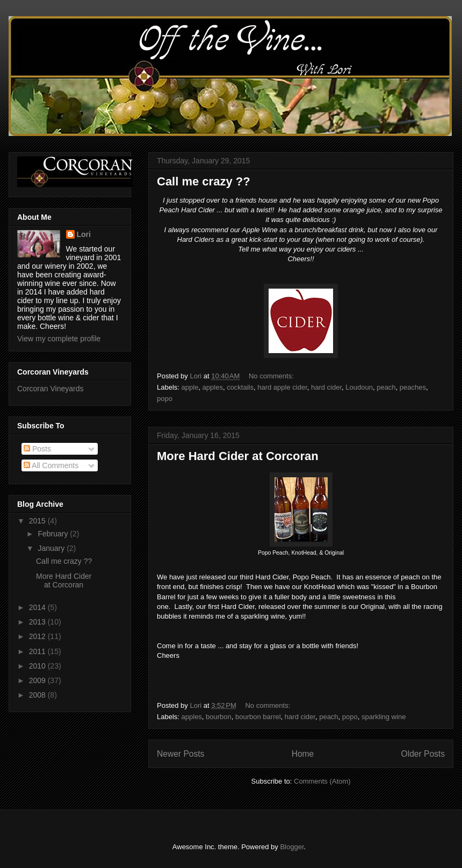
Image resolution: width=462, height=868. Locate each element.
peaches (413, 387)
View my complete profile (59, 339)
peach (386, 387)
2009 (38, 680)
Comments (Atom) (322, 781)
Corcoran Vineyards (50, 389)
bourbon (219, 717)
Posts (37, 449)
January (52, 548)
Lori (84, 234)
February (54, 534)
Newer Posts (181, 754)
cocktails (240, 387)
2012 (38, 636)
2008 (38, 695)
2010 (38, 666)
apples (213, 387)
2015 (38, 521)
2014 (38, 607)
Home (303, 754)
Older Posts (423, 754)
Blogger (292, 847)
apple (190, 387)
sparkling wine (384, 717)
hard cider (326, 387)
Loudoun (359, 387)
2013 (38, 622)
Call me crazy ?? (204, 181)
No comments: (272, 376)
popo (165, 399)
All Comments (51, 465)
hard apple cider (282, 387)
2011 (38, 651)
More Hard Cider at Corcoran (238, 456)
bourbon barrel (258, 717)
